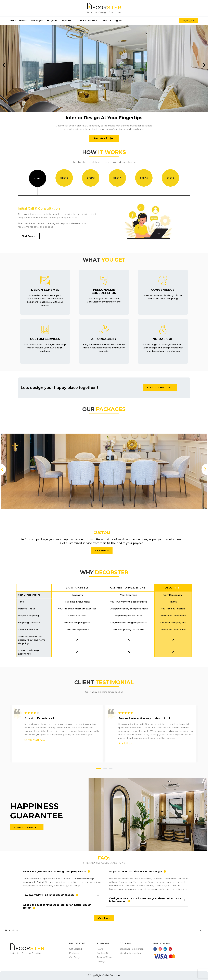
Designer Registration (132, 949)
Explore (68, 21)
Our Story (74, 957)
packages (37, 21)
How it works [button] (19, 21)
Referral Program (112, 21)
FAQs (100, 949)
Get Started (75, 949)
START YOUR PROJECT (160, 388)
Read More (12, 931)
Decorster (115, 975)
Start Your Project (104, 138)
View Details (102, 550)
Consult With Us (88, 21)
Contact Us (103, 953)
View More (104, 918)
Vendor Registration (131, 953)
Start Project (29, 236)
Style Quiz (188, 21)
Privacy (101, 961)
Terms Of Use (104, 957)
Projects (52, 21)
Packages (75, 953)
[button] (61, 872)
